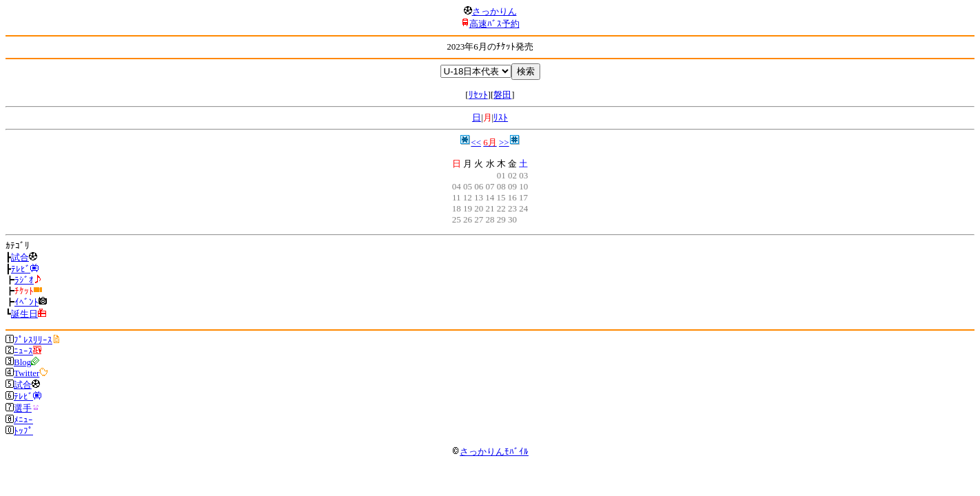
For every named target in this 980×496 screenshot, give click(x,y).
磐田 (502, 95)
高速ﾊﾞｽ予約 (494, 24)
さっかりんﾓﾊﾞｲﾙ (490, 452)
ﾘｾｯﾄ (478, 95)
